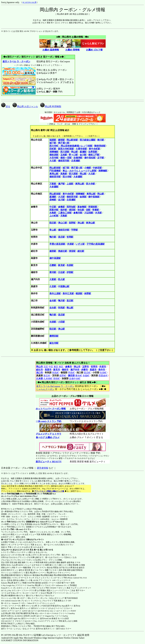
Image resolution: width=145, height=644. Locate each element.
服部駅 (53, 251)
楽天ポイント (49, 629)
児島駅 (64, 216)
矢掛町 (103, 373)
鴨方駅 (53, 237)
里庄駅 (61, 237)
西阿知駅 (71, 207)
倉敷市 (69, 367)
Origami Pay (50, 616)
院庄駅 (53, 223)
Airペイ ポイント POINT (66, 611)
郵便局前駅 (100, 146)
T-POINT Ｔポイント (58, 588)
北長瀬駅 (76, 161)
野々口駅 (73, 155)
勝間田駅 (54, 336)
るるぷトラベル (29, 629)
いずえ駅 (80, 244)
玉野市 (86, 367)
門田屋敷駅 (55, 171)
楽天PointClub (46, 618)
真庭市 (93, 370)
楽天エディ (6, 608)
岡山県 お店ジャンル (25, 106)
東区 (56, 367)
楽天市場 (51, 606)
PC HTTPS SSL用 (29, 2)
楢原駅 (79, 293)
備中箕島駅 (94, 197)
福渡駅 (53, 140)
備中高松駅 (90, 158)
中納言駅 (97, 168)
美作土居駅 (55, 293)
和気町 (56, 373)
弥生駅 (81, 210)
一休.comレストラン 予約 (48, 421)
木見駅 (98, 213)
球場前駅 (93, 207)
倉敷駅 (61, 207)
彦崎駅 (53, 200)
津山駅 (81, 223)
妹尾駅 (83, 197)
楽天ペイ (69, 606)
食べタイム (6, 603)
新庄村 (47, 376)
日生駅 (61, 272)
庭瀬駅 (83, 152)
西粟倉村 (103, 376)
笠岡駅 (70, 237)
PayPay (65, 616)
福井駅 (64, 210)
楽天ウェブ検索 (20, 583)
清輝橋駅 (54, 152)
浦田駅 (72, 210)
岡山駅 (74, 152)
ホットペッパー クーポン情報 (51, 409)
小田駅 (61, 322)
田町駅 (53, 149)
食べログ (5, 540)
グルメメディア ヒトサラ (48, 434)
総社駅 (81, 251)
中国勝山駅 (64, 286)
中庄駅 (53, 207)
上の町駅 (54, 216)
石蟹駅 (53, 265)
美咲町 (56, 379)
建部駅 (61, 140)
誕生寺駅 (54, 343)
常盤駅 (96, 210)
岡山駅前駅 (72, 140)
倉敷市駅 (78, 213)
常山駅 (53, 230)
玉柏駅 (64, 155)
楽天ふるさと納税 (70, 621)
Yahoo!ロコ (60, 522)
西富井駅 (54, 210)
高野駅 (72, 223)
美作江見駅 (68, 293)
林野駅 (88, 293)
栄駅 (88, 210)
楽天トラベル (7, 629)
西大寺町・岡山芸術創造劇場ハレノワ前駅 (71, 146)
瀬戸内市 (75, 370)
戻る (6, 106)
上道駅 (70, 184)
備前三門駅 (94, 155)
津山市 (77, 367)
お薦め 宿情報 (72, 50)
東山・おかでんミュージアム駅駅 (80, 171)
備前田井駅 (64, 230)
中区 (51, 367)
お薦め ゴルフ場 (94, 50)
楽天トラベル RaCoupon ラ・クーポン (55, 386)
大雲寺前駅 (81, 149)
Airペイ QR (35, 611)
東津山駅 (90, 223)
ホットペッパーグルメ (10, 496)
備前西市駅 (64, 161)
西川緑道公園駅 (88, 140)
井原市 (103, 367)
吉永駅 (53, 308)
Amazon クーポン (19, 603)
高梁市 (48, 370)
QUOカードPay (31, 621)
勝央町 (79, 376)
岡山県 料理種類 (51, 106)
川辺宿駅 (89, 213)
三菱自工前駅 (65, 213)
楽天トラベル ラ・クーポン (16, 61)
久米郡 (40, 379)
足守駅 (101, 158)
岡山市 (40, 367)
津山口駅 (63, 223)
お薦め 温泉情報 (51, 50)
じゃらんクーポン (45, 389)
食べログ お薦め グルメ (48, 437)
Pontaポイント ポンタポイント (14, 588)
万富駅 (53, 184)
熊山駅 (70, 308)
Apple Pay (17, 618)
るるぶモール (7, 550)
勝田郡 (71, 376)
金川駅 (83, 155)
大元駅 (53, 161)
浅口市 (40, 373)
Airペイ (18, 611)
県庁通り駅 (64, 143)
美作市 (102, 370)
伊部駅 (70, 272)
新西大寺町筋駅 (66, 149)
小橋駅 (88, 168)
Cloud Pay (31, 585)
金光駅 (53, 301)
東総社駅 (63, 251)
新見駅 (61, 265)
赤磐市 (85, 370)
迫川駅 (61, 200)
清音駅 (72, 251)
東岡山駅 (54, 174)
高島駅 (64, 174)
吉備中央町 (75, 379)
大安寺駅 (54, 158)
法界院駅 (93, 152)
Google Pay (10, 585)
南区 (61, 367)
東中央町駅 (94, 149)
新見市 (57, 370)
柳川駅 (101, 140)
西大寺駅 (67, 177)
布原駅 (70, 265)
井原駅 (71, 244)
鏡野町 (63, 376)
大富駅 (53, 279)
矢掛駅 (53, 322)
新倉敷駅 (82, 207)
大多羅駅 (78, 177)
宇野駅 (74, 230)
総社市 (40, 370)
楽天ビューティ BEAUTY (49, 462)
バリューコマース (63, 580)
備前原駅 (54, 155)
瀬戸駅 (61, 184)
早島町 (71, 373)
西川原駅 (65, 152)
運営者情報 (42, 468)
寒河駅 (53, 272)
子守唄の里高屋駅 (96, 244)
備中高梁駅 (55, 258)
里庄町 (87, 373)
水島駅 (53, 213)
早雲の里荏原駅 (57, 244)
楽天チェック (25, 608)
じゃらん (17, 629)
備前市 (65, 370)
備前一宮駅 (66, 158)
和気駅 (61, 308)
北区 (46, 367)
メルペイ (54, 621)
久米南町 (48, 379)
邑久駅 (61, 279)
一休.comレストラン (23, 529)
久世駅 (53, 286)
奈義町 (86, 376)
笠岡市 (94, 367)
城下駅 (53, 143)
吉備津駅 (78, 158)
